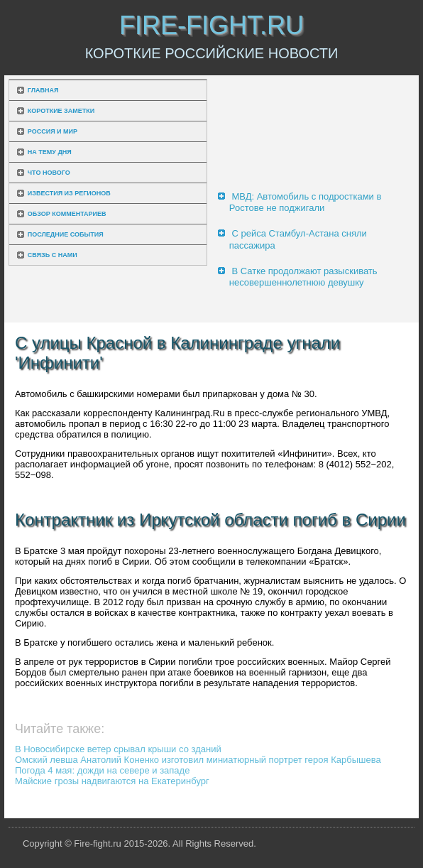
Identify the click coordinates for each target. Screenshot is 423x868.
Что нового (49, 173)
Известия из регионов (69, 193)
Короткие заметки (61, 111)
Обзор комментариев (67, 214)
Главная (43, 90)
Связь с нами (53, 255)
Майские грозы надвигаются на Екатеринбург (112, 781)
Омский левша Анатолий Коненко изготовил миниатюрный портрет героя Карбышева (198, 760)
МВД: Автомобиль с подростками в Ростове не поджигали (306, 202)
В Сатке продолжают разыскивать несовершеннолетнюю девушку (303, 277)
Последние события (66, 234)
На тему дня (50, 152)
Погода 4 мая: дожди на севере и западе (102, 770)
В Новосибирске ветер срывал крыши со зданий (118, 749)
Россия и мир (53, 131)
